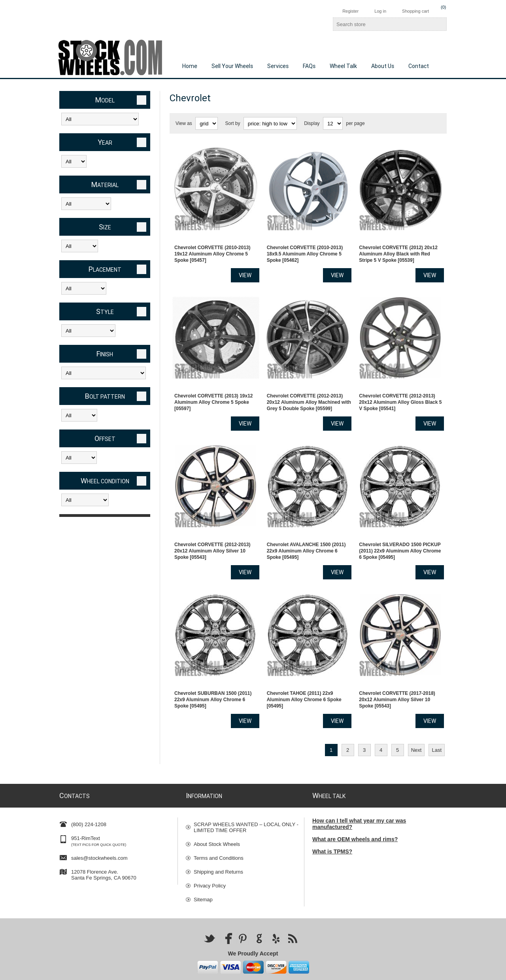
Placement (105, 269)
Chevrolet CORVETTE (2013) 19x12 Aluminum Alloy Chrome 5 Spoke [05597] (214, 390)
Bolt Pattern (105, 396)
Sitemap (203, 876)
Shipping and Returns (218, 848)
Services (278, 66)
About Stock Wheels (217, 820)
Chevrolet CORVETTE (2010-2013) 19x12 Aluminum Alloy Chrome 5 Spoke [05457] (212, 248)
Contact (419, 66)
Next (416, 726)
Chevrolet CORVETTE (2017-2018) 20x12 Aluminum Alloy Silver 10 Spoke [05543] (397, 676)
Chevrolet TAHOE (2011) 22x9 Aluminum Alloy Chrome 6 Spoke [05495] (304, 676)
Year (105, 142)
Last (437, 726)
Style (105, 311)
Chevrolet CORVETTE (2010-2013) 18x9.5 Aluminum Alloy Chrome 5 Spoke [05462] (305, 248)
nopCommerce (436, 971)
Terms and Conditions (219, 834)
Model (105, 100)
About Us (383, 66)
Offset (105, 438)
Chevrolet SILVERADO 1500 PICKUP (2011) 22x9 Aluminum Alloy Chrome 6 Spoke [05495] (400, 533)
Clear (142, 100)
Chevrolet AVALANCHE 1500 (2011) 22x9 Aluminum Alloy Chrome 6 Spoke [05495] (306, 533)
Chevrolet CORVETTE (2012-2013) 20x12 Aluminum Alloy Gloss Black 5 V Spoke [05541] (400, 390)
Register (350, 11)
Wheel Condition (105, 481)
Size (105, 227)
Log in (380, 11)
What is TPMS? (332, 828)
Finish (105, 354)
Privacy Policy (210, 862)
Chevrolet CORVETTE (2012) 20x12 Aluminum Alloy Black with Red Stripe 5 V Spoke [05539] (398, 248)
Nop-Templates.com (375, 971)
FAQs (309, 66)
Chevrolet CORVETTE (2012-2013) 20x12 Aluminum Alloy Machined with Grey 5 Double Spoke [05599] (309, 390)
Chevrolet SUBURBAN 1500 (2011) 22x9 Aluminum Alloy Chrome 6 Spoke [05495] (213, 676)
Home (190, 66)
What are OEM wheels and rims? (355, 815)
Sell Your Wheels (232, 66)
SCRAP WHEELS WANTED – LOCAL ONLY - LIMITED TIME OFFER (246, 804)
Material (105, 184)
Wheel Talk (343, 66)
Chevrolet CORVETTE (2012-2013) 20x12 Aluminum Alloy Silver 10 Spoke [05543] (212, 533)
